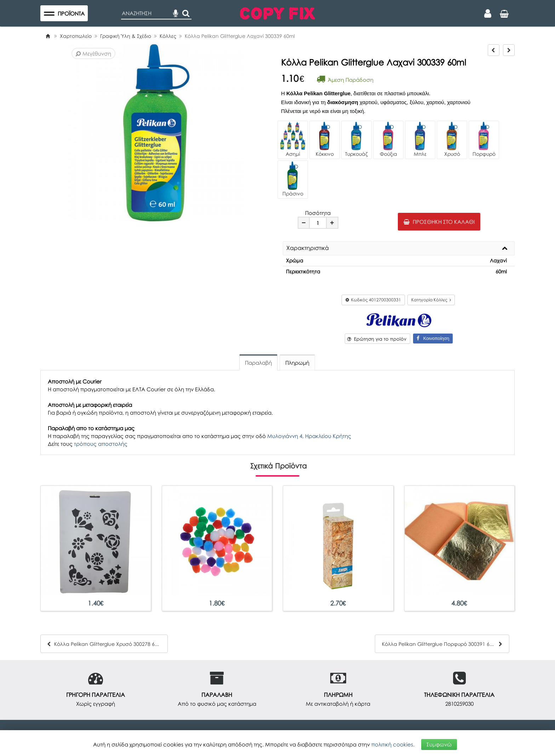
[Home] (48, 36)
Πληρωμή (297, 363)
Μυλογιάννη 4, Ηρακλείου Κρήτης (309, 436)
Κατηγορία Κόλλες (431, 300)
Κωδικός (373, 300)
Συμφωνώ (439, 744)
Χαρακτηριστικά (308, 248)
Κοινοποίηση (433, 338)
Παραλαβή (258, 363)
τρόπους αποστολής (101, 444)
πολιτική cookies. (393, 744)
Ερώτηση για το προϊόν (377, 339)
